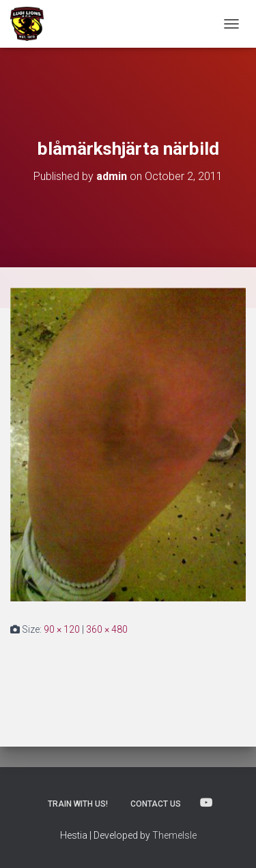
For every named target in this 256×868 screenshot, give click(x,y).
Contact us (156, 804)
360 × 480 (107, 629)
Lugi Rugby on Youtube (206, 803)
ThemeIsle (174, 835)
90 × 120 (62, 629)
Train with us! (78, 804)
